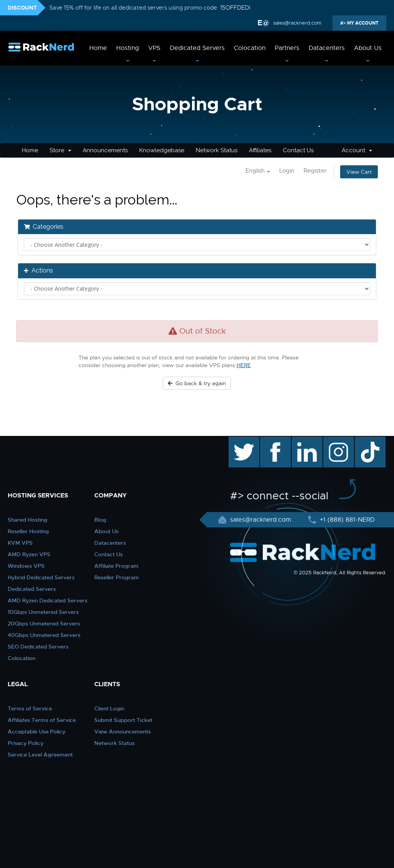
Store (60, 150)
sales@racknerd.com (297, 23)
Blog (100, 520)
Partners (287, 48)
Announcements (105, 150)
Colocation (250, 48)
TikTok (365, 441)
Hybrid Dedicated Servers (41, 577)
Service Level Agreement (40, 755)
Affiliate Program (116, 566)
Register (315, 171)
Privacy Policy (26, 743)
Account (357, 150)
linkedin (303, 441)
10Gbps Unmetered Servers (43, 612)
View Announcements (123, 732)
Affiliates (260, 150)
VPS (154, 48)
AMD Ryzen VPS (29, 554)
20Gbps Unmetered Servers (44, 624)
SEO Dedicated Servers (38, 647)
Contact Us (298, 150)
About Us (368, 48)
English (258, 171)
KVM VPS (20, 543)
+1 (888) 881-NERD (346, 520)
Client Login (109, 708)
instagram (338, 441)
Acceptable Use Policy (37, 732)
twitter (238, 441)
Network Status (217, 150)
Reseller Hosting (28, 531)
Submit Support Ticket (123, 720)
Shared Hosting (28, 520)
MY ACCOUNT (362, 23)
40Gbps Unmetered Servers (44, 635)
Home (98, 48)
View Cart (359, 172)
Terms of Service (30, 708)
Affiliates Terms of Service (42, 720)
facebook (274, 441)
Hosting (128, 48)
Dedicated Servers (197, 48)
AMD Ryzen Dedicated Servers (48, 600)
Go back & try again (197, 383)
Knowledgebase (162, 150)
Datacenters (327, 48)
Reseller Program (117, 577)
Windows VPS (26, 566)
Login (287, 171)
